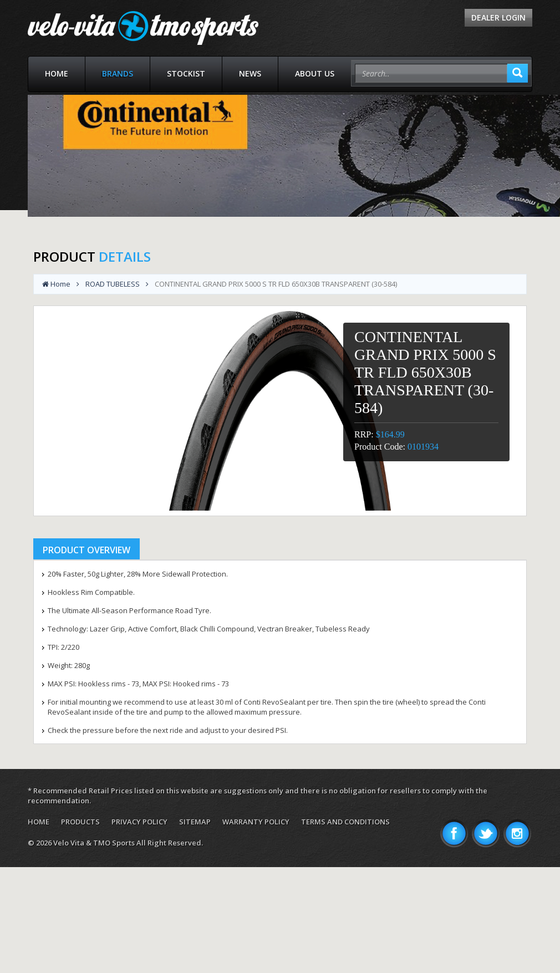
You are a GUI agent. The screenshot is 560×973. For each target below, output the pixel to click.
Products (80, 822)
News (250, 73)
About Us (315, 73)
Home (57, 73)
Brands (118, 73)
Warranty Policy (256, 822)
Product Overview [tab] (86, 550)
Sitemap (195, 822)
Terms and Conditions (345, 822)
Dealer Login (498, 17)
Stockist (186, 73)
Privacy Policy (139, 822)
